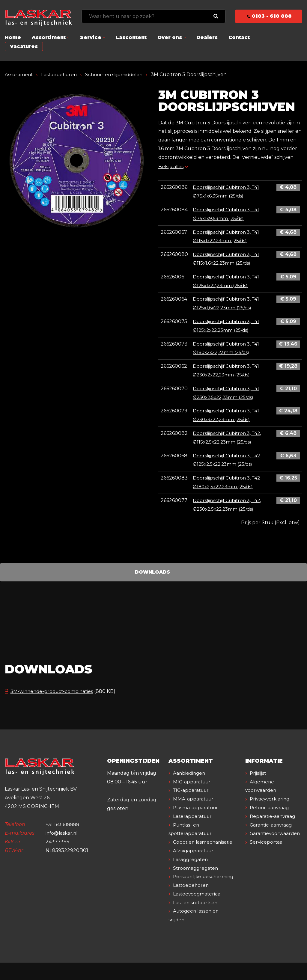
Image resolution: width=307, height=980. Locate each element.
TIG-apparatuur (192, 799)
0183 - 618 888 (269, 16)
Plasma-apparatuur (197, 816)
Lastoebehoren (60, 74)
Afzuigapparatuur (195, 859)
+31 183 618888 (63, 833)
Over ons (170, 37)
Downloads (152, 572)
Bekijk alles (174, 166)
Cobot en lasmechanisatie (204, 851)
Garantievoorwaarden (276, 842)
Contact (239, 37)
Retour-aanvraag (271, 816)
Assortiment (49, 37)
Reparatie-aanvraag (273, 825)
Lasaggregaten (191, 868)
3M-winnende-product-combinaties (51, 691)
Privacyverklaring (271, 808)
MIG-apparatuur (193, 790)
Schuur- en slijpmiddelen (117, 74)
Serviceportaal (267, 851)
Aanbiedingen (190, 782)
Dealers (207, 37)
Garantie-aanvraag (272, 833)
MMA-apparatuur (194, 808)
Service (91, 37)
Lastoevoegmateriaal (198, 911)
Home (13, 37)
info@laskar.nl (63, 842)
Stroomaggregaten (197, 876)
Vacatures (24, 46)
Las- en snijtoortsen (196, 920)
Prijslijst (259, 782)
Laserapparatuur (193, 825)
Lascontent (131, 37)
